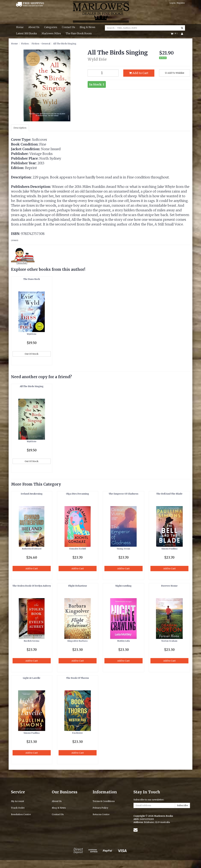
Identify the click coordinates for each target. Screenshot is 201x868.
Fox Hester (77, 733)
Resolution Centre (21, 814)
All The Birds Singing (65, 44)
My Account (18, 801)
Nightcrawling (123, 586)
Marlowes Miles (51, 33)
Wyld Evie (32, 334)
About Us (34, 27)
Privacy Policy (100, 808)
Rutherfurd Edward (32, 549)
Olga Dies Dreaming (77, 494)
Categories (51, 27)
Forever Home (169, 586)
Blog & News (88, 27)
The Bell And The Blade (169, 494)
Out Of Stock (32, 354)
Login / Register (177, 3)
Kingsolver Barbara (77, 641)
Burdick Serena (32, 641)
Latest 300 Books (27, 33)
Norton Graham (169, 641)
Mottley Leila (124, 641)
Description (20, 128)
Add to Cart (139, 73)
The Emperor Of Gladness (124, 494)
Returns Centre (101, 814)
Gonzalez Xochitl (77, 549)
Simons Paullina (169, 549)
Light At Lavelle (32, 678)
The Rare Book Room (79, 33)
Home (20, 27)
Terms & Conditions (104, 801)
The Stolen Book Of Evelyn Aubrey (32, 586)
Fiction (25, 44)
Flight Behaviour (78, 586)
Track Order (18, 808)
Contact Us (68, 27)
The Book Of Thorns (77, 678)
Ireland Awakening (32, 494)
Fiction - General (41, 44)
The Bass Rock (32, 279)
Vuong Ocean (123, 549)
